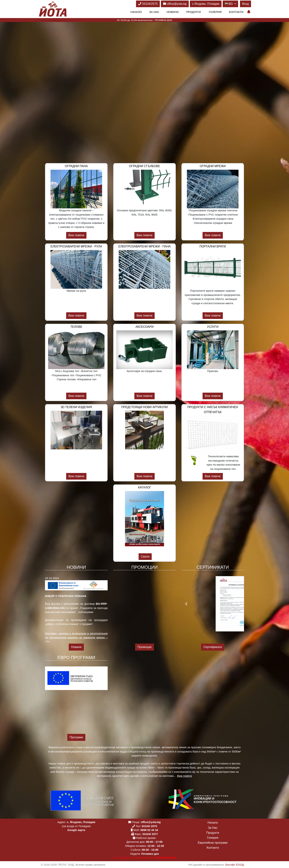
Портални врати (213, 246)
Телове (76, 327)
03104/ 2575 (149, 826)
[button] (186, 604)
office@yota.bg (175, 4)
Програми (76, 737)
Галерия (215, 12)
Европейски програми (213, 843)
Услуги (213, 327)
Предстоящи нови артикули (144, 407)
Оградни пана (76, 166)
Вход (246, 4)
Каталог (145, 487)
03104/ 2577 (150, 834)
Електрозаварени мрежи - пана (144, 246)
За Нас (154, 12)
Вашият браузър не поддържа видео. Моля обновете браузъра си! (144, 85)
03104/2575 (148, 4)
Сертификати (213, 647)
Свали (145, 557)
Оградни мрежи (213, 166)
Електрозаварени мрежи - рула (76, 246)
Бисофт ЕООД (235, 865)
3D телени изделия (76, 407)
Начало (136, 12)
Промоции (144, 647)
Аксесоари (144, 327)
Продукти (193, 12)
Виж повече (76, 235)
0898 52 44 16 (149, 830)
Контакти (236, 12)
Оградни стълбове (144, 166)
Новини (173, 12)
